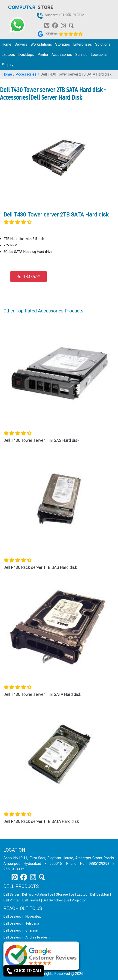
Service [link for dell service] (81, 55)
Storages (63, 44)
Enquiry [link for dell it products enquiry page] (8, 65)
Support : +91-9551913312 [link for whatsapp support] (64, 15)
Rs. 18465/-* (29, 277)
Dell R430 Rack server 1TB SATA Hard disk (41, 821)
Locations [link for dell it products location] (99, 55)
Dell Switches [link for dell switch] (53, 900)
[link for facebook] (55, 25)
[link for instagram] (63, 25)
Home (7, 74)
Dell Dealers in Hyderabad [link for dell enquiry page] (23, 916)
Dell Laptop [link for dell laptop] (79, 894)
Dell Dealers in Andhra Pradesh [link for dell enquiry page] (27, 937)
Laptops (8, 55)
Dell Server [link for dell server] (11, 894)
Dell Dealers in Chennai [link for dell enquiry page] (21, 930)
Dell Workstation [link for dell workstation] (35, 894)
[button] (12, 571)
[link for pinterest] (47, 25)
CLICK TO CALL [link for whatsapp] (24, 971)
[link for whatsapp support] (17, 25)
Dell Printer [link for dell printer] (12, 900)
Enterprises (83, 44)
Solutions (103, 44)
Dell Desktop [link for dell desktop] (100, 894)
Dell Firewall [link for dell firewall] (31, 900)
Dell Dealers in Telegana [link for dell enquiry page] (21, 923)
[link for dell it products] (30, 7)
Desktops (26, 55)
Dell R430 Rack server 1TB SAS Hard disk (40, 567)
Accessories (62, 55)
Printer (43, 55)
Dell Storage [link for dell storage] (59, 894)
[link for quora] (71, 25)
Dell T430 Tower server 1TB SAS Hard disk (41, 440)
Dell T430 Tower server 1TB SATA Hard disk (42, 694)
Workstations (41, 44)
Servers (21, 44)
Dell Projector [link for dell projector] (76, 900)
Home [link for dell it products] (6, 44)
